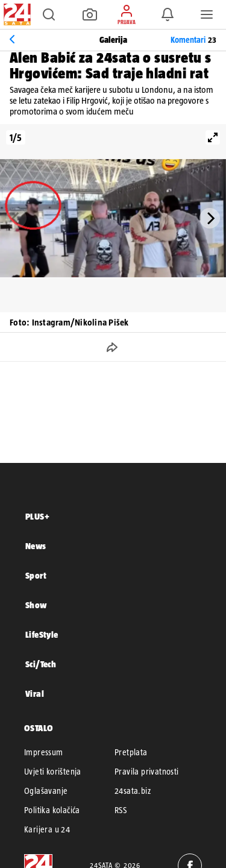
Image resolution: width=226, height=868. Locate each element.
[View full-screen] (213, 137)
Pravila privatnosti (147, 772)
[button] (49, 14)
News (36, 546)
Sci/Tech (41, 664)
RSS (121, 810)
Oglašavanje (46, 791)
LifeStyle (42, 634)
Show (36, 605)
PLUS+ (37, 516)
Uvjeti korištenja (53, 772)
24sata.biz (133, 791)
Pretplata (131, 752)
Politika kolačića (52, 810)
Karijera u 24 (47, 829)
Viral (35, 693)
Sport (36, 575)
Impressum (44, 752)
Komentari (193, 40)
